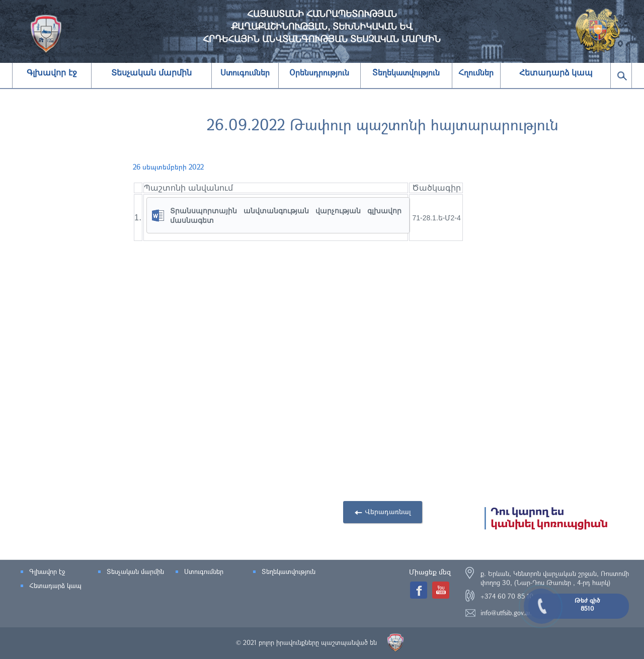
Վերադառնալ (388, 511)
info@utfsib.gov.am (507, 613)
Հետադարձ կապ (556, 73)
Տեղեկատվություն (289, 571)
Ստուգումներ (204, 571)
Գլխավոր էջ (52, 73)
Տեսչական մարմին (151, 73)
